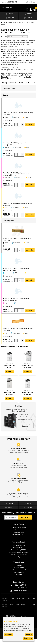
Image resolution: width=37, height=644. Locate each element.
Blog (19, 562)
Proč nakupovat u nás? (19, 550)
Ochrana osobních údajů (19, 575)
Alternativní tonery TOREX (19, 555)
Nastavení (29, 634)
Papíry (28, 19)
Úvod (4, 28)
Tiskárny (9, 23)
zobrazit (10, 377)
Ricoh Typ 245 (6, 57)
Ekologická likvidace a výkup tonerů (19, 557)
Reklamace (19, 542)
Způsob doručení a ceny (19, 533)
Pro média (19, 580)
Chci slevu (25, 523)
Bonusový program (19, 540)
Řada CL (26, 28)
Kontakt (19, 582)
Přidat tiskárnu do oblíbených (17, 42)
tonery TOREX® (22, 66)
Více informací (26, 630)
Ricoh (20, 28)
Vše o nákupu (30, 2)
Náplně (9, 19)
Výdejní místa (19, 535)
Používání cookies (19, 573)
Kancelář (28, 23)
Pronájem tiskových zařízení (19, 560)
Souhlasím (9, 634)
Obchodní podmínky (19, 577)
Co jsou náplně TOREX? (25, 431)
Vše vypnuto (28, 638)
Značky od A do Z (19, 537)
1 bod (26, 122)
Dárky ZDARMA (19, 553)
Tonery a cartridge (12, 28)
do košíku (30, 130)
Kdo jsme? (19, 570)
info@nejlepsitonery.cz (20, 596)
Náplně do (9, 371)
